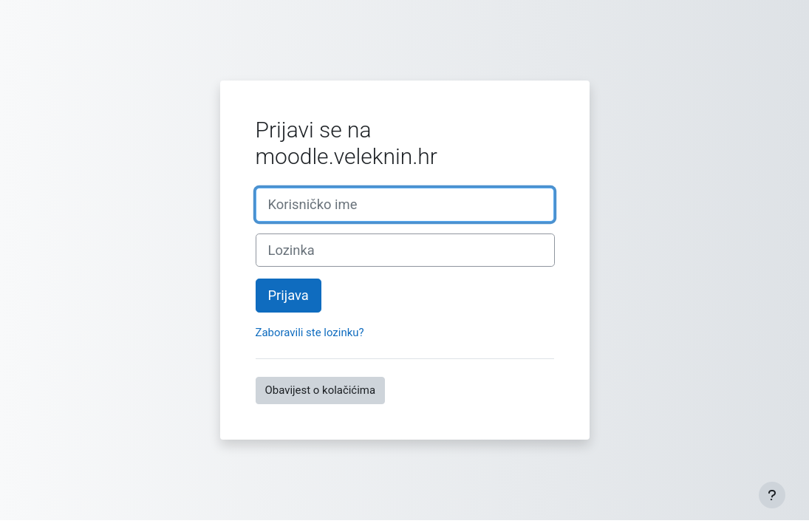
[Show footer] (772, 495)
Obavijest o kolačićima (321, 390)
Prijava (289, 295)
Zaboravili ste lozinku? (310, 332)
